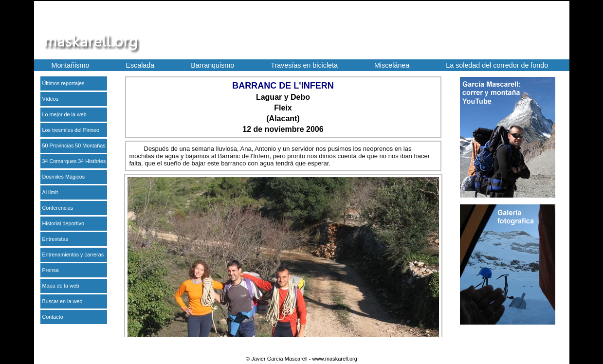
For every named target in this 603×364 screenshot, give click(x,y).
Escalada (140, 65)
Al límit (50, 192)
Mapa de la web (61, 286)
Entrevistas (55, 239)
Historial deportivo (63, 223)
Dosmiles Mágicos (64, 177)
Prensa (51, 270)
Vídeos (51, 99)
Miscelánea (392, 65)
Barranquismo (212, 65)
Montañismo (71, 65)
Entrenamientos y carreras (73, 255)
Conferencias (58, 208)
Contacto (53, 317)
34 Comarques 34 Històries (74, 161)
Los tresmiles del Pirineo (71, 130)
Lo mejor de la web (64, 114)
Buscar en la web (63, 301)
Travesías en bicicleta (304, 65)
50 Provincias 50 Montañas (74, 146)
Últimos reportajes (64, 83)
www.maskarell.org (335, 359)
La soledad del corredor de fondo (497, 65)
